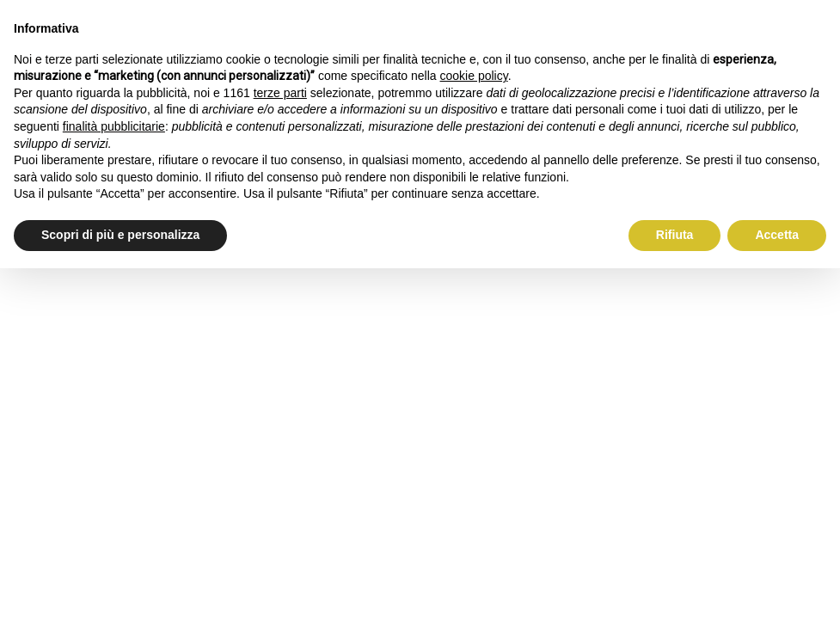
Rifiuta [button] (675, 235)
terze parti (280, 93)
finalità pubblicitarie (114, 126)
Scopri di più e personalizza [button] (120, 235)
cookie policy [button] (474, 76)
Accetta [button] (777, 235)
